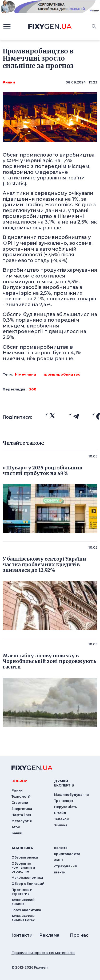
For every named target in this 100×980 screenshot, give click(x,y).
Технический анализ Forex (23, 918)
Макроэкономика (27, 878)
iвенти (60, 872)
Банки (17, 833)
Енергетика (22, 809)
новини (19, 781)
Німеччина (25, 374)
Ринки (9, 82)
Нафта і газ (21, 815)
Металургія (22, 821)
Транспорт (64, 801)
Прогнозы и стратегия (22, 892)
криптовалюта (67, 854)
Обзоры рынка (25, 857)
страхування (65, 866)
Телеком (62, 819)
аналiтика (22, 848)
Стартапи (20, 803)
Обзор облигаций (28, 884)
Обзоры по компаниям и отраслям (23, 867)
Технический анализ (23, 902)
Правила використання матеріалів (43, 953)
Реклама (49, 935)
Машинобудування (71, 795)
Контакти (21, 935)
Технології (21, 796)
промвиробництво (61, 374)
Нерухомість (65, 807)
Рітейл (60, 813)
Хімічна (61, 825)
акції (59, 860)
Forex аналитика (26, 910)
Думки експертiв (64, 783)
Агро (16, 827)
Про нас (79, 935)
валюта (61, 848)
